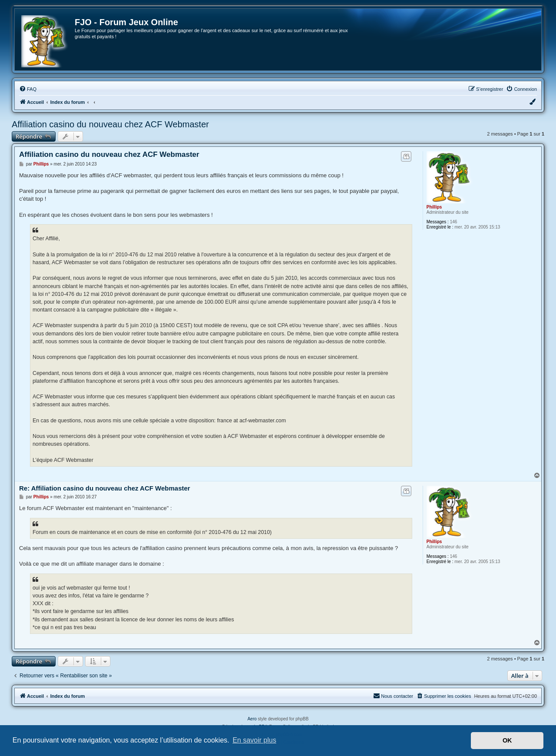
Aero (252, 719)
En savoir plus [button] (254, 740)
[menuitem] (28, 89)
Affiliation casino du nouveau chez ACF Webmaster (110, 124)
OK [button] (507, 740)
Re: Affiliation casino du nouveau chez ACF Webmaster (105, 488)
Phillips (434, 207)
